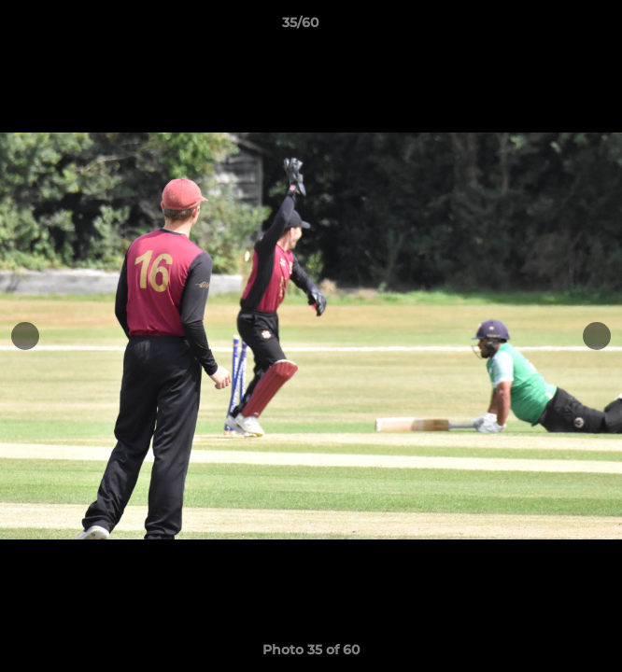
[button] (555, 27)
